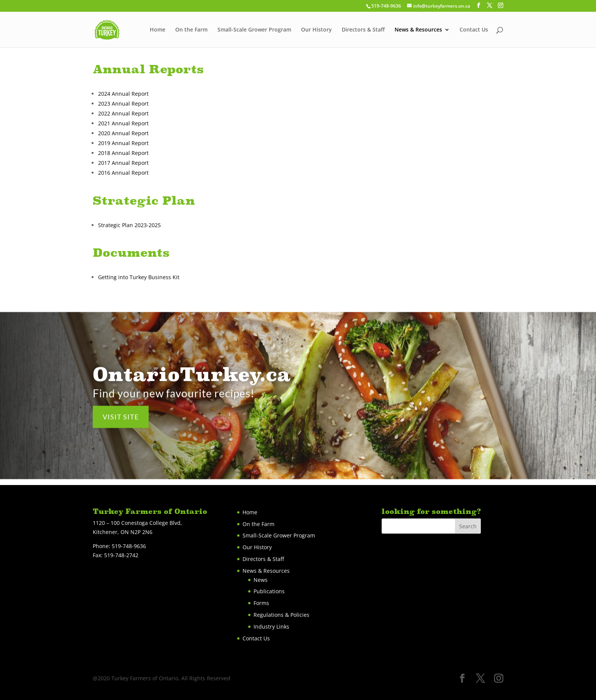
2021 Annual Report (123, 123)
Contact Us (474, 30)
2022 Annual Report (123, 113)
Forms (261, 603)
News (261, 580)
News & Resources (418, 30)
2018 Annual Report (123, 153)
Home (158, 30)
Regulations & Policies (281, 615)
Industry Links (271, 627)
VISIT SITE (121, 422)
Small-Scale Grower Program (254, 30)
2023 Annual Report (123, 103)
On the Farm (191, 30)
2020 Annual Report (123, 133)
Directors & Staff (363, 30)
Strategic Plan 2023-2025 (130, 225)
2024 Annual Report (123, 94)
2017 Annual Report (123, 163)
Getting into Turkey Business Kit (139, 277)
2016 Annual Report (123, 173)
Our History (316, 30)
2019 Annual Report (123, 143)
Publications (269, 591)
